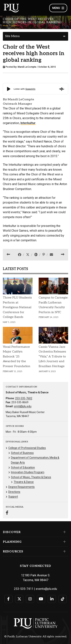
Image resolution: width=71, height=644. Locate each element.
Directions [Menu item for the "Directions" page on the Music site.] (14, 492)
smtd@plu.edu (23, 406)
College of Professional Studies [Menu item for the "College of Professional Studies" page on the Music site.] (27, 448)
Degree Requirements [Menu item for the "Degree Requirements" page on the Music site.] (21, 487)
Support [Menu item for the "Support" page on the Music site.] (13, 497)
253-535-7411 (24, 589)
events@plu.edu (46, 589)
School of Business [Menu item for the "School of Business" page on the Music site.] (22, 453)
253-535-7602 (24, 398)
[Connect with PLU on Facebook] (8, 599)
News (14, 26)
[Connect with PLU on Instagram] (30, 599)
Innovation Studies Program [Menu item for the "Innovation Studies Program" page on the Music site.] (28, 472)
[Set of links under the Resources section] (64, 551)
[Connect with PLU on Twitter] (19, 599)
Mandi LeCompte (27, 67)
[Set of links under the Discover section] (64, 532)
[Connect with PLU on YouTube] (41, 599)
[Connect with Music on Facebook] (7, 513)
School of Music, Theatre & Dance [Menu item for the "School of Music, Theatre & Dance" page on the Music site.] (31, 477)
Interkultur (28, 123)
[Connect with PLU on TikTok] (63, 599)
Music (6, 26)
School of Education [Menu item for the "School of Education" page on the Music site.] (23, 467)
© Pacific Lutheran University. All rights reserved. (36, 637)
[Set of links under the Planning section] (64, 542)
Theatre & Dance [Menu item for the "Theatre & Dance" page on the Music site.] (24, 482)
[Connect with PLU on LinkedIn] (52, 599)
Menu (58, 8)
